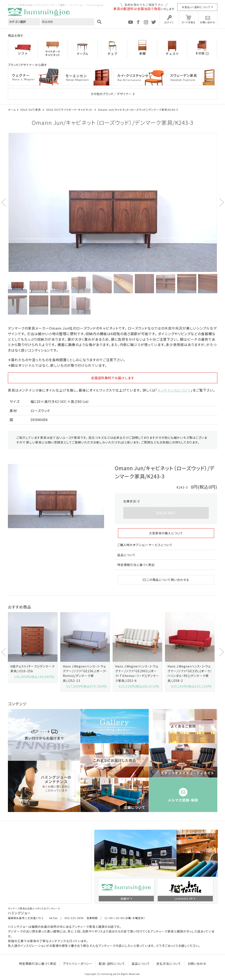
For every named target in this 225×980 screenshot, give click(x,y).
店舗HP (125, 898)
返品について (126, 555)
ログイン (169, 22)
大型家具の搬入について (166, 533)
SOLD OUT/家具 (31, 110)
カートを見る (188, 22)
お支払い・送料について (196, 7)
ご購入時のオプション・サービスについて (145, 545)
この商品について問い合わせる (166, 580)
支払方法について (169, 964)
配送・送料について (112, 964)
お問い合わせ (208, 22)
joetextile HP (184, 898)
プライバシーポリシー (78, 964)
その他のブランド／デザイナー (111, 94)
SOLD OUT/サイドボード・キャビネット (70, 110)
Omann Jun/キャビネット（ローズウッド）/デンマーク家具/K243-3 (138, 110)
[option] (113, 202)
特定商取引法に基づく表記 (136, 565)
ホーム (12, 110)
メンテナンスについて (174, 390)
